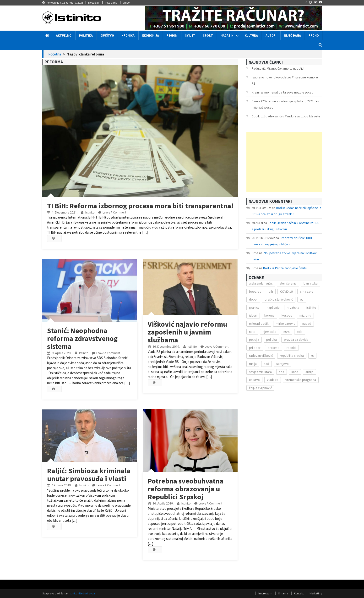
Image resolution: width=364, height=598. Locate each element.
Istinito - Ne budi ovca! (82, 593)
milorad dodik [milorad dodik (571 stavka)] (259, 324)
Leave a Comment (114, 212)
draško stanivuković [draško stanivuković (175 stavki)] (279, 299)
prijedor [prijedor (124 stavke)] (255, 348)
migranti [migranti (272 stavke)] (305, 315)
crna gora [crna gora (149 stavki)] (307, 291)
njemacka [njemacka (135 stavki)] (269, 332)
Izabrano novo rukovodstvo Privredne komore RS (285, 80)
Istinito (90, 212)
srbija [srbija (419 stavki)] (309, 372)
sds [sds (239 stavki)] (282, 372)
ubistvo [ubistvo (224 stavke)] (254, 380)
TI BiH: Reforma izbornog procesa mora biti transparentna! (140, 206)
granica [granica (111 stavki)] (254, 307)
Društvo (107, 35)
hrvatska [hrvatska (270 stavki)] (293, 307)
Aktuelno (64, 35)
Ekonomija (151, 35)
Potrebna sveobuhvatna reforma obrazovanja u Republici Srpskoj (186, 489)
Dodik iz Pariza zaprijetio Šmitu (285, 268)
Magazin (227, 35)
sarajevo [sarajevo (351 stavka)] (283, 364)
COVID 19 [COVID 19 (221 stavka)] (286, 291)
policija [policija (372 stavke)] (254, 340)
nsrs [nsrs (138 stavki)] (287, 332)
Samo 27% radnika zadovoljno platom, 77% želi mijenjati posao (285, 104)
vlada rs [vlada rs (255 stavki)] (273, 380)
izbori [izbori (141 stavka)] (253, 315)
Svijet (190, 35)
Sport (208, 35)
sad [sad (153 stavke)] (266, 364)
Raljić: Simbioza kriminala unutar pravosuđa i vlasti (89, 475)
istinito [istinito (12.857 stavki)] (311, 307)
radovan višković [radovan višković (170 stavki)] (261, 356)
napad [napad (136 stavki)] (307, 324)
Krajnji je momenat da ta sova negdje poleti (283, 92)
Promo (314, 35)
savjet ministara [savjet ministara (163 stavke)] (260, 372)
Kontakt (299, 593)
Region (172, 35)
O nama (283, 593)
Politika (86, 35)
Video (126, 3)
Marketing (316, 593)
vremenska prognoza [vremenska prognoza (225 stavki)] (301, 380)
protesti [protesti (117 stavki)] (274, 348)
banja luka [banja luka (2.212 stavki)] (311, 283)
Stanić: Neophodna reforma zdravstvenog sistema (82, 338)
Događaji (94, 3)
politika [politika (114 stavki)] (272, 340)
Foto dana (111, 3)
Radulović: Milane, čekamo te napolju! (278, 68)
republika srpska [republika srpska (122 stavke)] (292, 356)
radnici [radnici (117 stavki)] (291, 348)
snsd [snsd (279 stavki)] (295, 372)
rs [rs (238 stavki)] (312, 356)
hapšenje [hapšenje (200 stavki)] (273, 307)
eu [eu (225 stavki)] (302, 299)
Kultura (251, 35)
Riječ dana (293, 35)
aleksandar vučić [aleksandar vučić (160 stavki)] (261, 283)
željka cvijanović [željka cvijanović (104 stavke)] (260, 388)
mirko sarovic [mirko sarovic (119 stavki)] (285, 324)
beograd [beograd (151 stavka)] (255, 291)
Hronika (128, 35)
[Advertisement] (284, 162)
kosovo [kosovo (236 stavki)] (287, 315)
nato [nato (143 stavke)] (252, 332)
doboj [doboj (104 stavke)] (253, 299)
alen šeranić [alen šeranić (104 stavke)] (288, 283)
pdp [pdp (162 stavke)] (300, 332)
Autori (271, 35)
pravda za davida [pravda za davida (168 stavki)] (296, 340)
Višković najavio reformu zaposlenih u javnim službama (187, 332)
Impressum (265, 593)
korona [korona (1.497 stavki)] (269, 315)
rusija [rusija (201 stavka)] (253, 364)
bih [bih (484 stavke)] (271, 291)
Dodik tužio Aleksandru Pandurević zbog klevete (286, 116)
